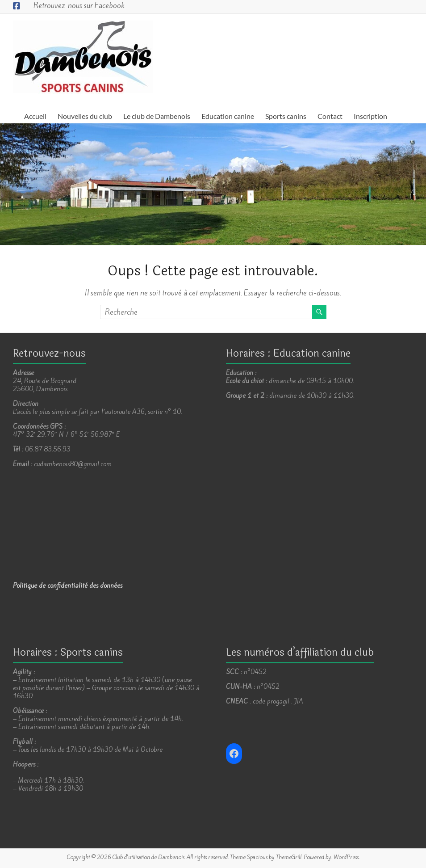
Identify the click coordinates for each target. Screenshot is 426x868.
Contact (330, 116)
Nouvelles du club (85, 116)
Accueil (35, 116)
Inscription (370, 116)
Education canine (228, 116)
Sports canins (286, 116)
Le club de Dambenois (157, 116)
